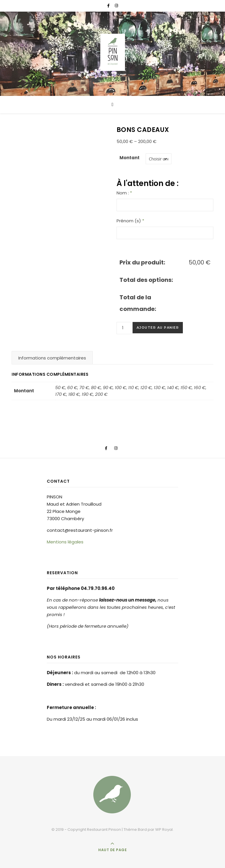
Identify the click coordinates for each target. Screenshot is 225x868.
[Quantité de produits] (124, 328)
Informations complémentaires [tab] (52, 358)
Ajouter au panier (158, 327)
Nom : (124, 193)
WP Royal (164, 829)
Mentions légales (65, 542)
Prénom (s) (130, 221)
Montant (130, 158)
